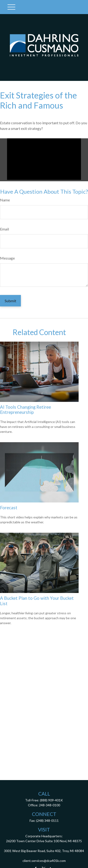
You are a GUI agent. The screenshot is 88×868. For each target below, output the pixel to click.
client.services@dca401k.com (44, 861)
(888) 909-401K (51, 800)
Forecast (9, 508)
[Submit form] (10, 301)
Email (4, 229)
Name (5, 200)
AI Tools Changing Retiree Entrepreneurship (25, 410)
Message (7, 258)
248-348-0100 (50, 805)
